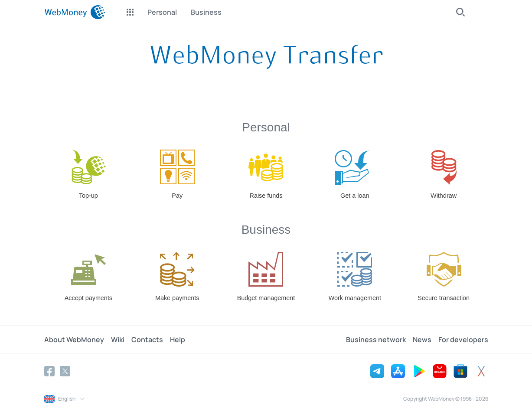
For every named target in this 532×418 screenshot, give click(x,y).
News (422, 340)
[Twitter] (65, 371)
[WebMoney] (75, 12)
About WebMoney (74, 340)
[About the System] (266, 57)
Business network (376, 340)
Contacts (147, 340)
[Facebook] (49, 371)
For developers (463, 340)
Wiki (118, 340)
